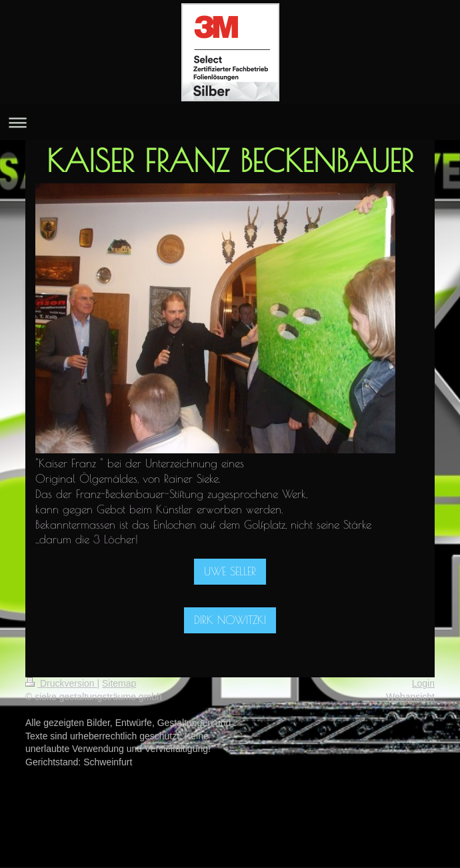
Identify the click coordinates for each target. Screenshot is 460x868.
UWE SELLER (230, 571)
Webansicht (410, 697)
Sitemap (119, 683)
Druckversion (61, 683)
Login (423, 683)
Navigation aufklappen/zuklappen (230, 122)
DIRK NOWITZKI (230, 620)
